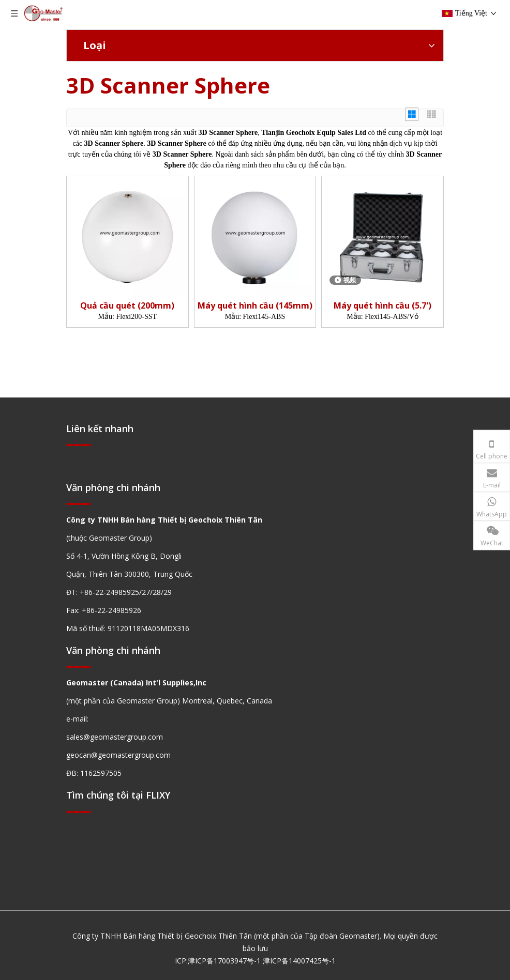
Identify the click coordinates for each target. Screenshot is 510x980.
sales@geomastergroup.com (115, 737)
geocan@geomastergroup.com (118, 755)
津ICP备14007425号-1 (299, 961)
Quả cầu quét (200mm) (127, 306)
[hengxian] (79, 444)
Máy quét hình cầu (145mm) (255, 306)
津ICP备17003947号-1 (224, 961)
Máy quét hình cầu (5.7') (382, 306)
